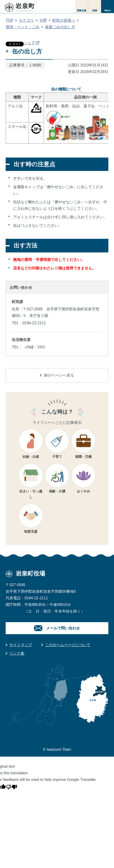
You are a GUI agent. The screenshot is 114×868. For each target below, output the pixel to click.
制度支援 (31, 531)
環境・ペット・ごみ (23, 27)
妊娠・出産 (31, 457)
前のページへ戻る (57, 375)
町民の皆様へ (64, 20)
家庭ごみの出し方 (60, 27)
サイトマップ (21, 645)
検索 (95, 10)
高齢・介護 (57, 491)
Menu (107, 10)
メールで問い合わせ (63, 628)
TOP (10, 20)
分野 (43, 20)
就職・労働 (83, 457)
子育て (57, 457)
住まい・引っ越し (31, 494)
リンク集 (17, 653)
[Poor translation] (12, 786)
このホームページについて (68, 645)
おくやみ (83, 491)
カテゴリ (26, 20)
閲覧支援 (82, 10)
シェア (32, 43)
